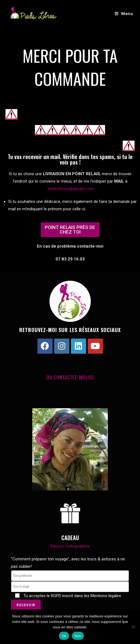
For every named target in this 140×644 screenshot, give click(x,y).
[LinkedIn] (79, 346)
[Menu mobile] (124, 14)
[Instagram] (62, 346)
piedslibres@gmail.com (71, 189)
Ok (64, 636)
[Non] (133, 627)
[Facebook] (45, 346)
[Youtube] (95, 346)
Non (78, 636)
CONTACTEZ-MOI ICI (74, 377)
